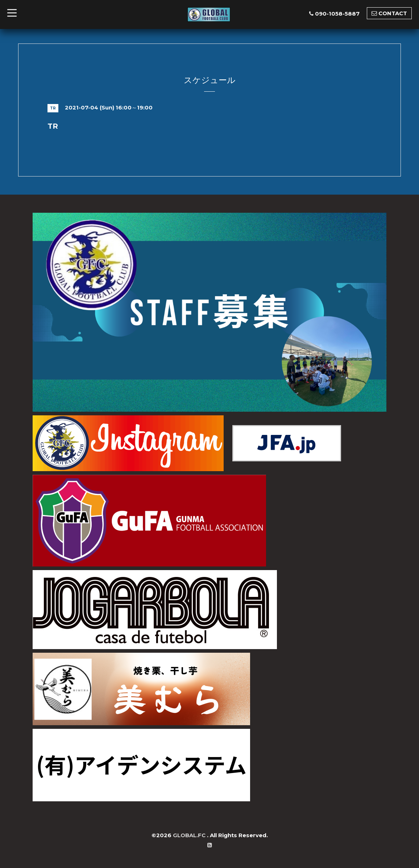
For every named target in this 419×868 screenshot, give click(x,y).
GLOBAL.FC (190, 835)
